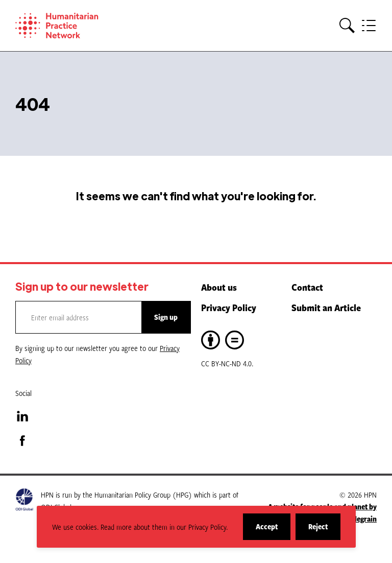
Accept (273, 531)
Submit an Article (326, 308)
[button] (347, 26)
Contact (307, 287)
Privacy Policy (229, 308)
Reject (324, 531)
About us (219, 287)
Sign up (166, 317)
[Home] (71, 26)
